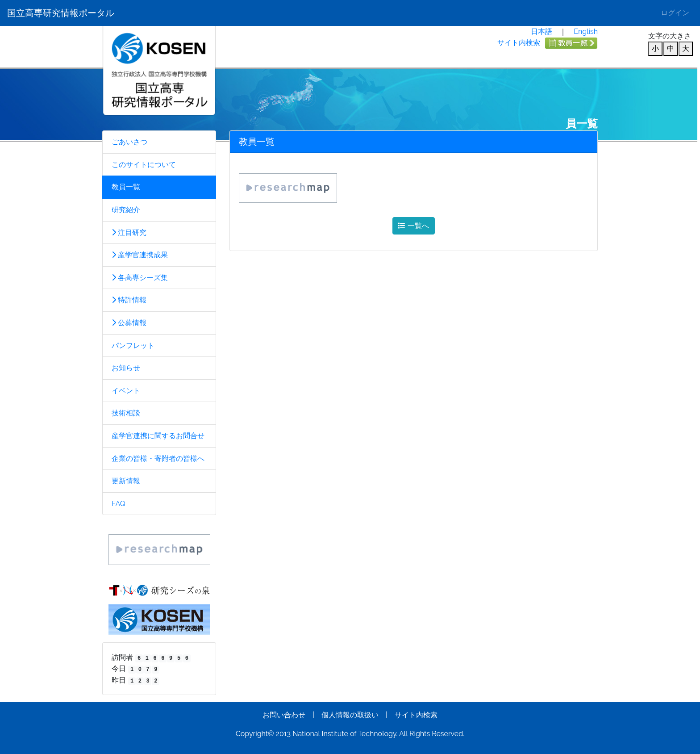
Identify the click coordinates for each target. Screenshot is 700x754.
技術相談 (126, 413)
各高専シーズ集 (140, 278)
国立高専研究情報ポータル (61, 13)
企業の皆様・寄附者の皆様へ (158, 459)
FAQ (119, 504)
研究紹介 (126, 210)
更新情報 (126, 481)
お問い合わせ (284, 715)
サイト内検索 (519, 43)
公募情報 (129, 323)
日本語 (542, 31)
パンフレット (133, 346)
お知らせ (126, 368)
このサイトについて (144, 165)
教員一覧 (126, 187)
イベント (126, 391)
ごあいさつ (129, 142)
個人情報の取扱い (350, 715)
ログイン (675, 13)
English (586, 31)
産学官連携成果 (140, 255)
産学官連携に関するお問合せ (158, 436)
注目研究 (129, 232)
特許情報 (129, 300)
